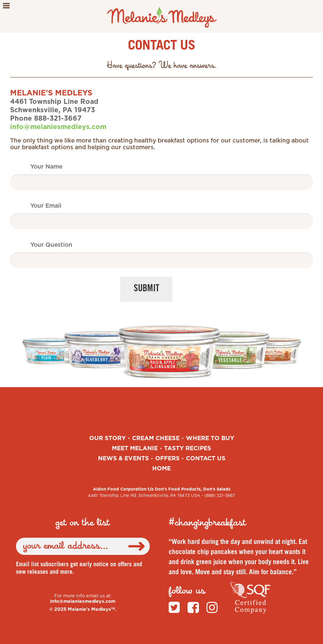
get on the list (83, 523)
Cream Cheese (156, 438)
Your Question (51, 245)
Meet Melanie (135, 449)
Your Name (46, 167)
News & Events (123, 459)
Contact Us (206, 459)
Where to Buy (210, 438)
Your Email (46, 206)
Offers (167, 459)
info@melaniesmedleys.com (58, 127)
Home (161, 469)
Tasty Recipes (188, 449)
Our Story (107, 438)
